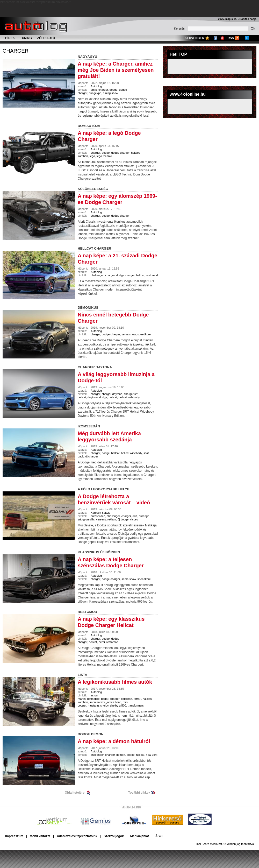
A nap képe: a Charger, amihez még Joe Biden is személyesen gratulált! (116, 70)
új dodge (123, 519)
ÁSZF (159, 836)
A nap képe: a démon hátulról (114, 741)
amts (94, 90)
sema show (129, 334)
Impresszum (14, 836)
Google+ (222, 38)
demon (121, 755)
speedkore (144, 334)
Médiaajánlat (140, 836)
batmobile (93, 699)
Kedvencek (194, 38)
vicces (134, 519)
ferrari (137, 699)
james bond (114, 702)
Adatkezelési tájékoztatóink (77, 836)
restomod (152, 275)
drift (135, 516)
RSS (231, 38)
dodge (114, 90)
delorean (127, 699)
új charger (92, 456)
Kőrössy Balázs (100, 513)
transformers (136, 705)
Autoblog (96, 86)
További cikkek (139, 793)
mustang (93, 705)
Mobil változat (40, 836)
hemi (102, 642)
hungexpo (95, 93)
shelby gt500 (118, 705)
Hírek (10, 38)
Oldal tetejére (75, 793)
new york (152, 755)
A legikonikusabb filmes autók (115, 682)
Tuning (26, 38)
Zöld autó (46, 38)
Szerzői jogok (114, 836)
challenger (97, 275)
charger (16, 51)
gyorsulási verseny (94, 519)
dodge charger (120, 153)
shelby (104, 705)
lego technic (104, 156)
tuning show (110, 93)
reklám (112, 519)
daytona (93, 397)
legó (92, 156)
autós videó (98, 516)
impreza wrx (97, 702)
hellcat (140, 275)
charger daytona (112, 394)
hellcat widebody (129, 397)
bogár (105, 699)
